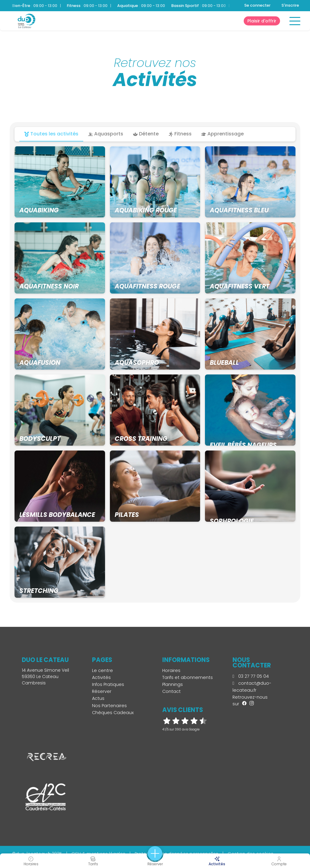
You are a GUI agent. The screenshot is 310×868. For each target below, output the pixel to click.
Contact (171, 691)
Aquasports (106, 134)
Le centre (102, 670)
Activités (101, 677)
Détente (146, 134)
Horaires (171, 670)
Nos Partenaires (109, 706)
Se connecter (257, 5)
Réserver (102, 691)
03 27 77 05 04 (251, 676)
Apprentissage (223, 134)
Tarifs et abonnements (188, 677)
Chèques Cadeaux (113, 713)
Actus (98, 698)
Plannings (173, 684)
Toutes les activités (51, 134)
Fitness (180, 134)
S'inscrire (290, 5)
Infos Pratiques (108, 684)
